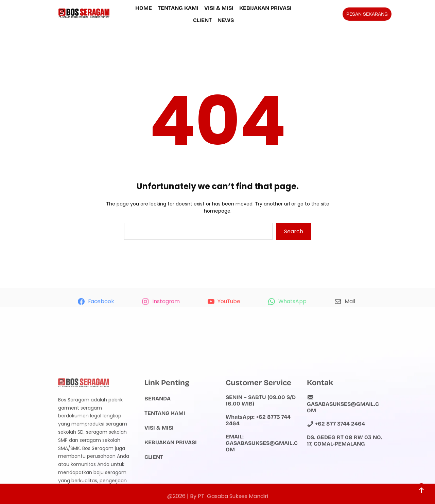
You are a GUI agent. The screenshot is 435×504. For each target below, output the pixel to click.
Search (294, 231)
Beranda (158, 428)
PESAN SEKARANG (367, 13)
